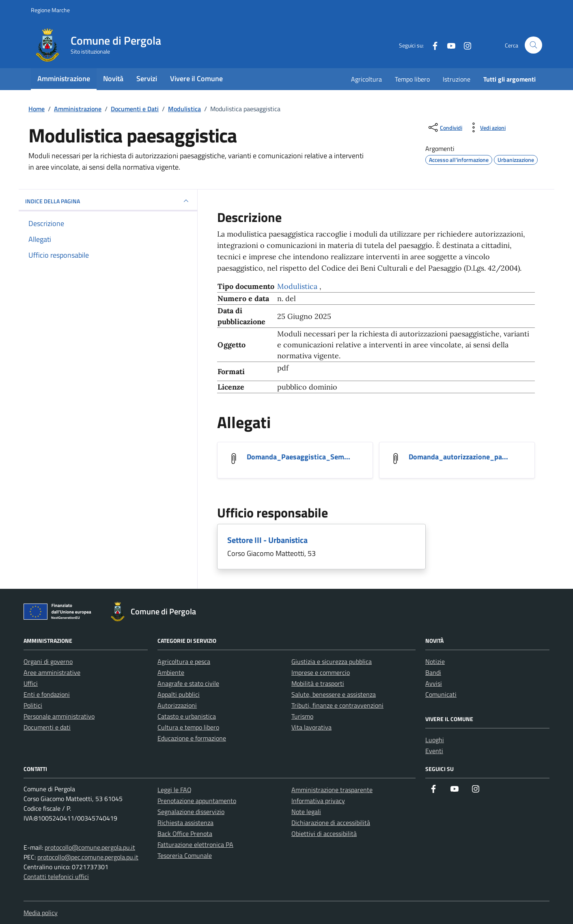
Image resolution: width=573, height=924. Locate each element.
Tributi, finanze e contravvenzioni (337, 705)
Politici (33, 705)
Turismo (302, 716)
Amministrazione (64, 79)
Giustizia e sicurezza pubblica (332, 661)
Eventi (434, 751)
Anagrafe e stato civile (188, 683)
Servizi (147, 79)
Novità (113, 79)
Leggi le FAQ (174, 790)
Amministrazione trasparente (332, 790)
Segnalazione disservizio (191, 812)
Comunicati (441, 694)
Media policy (41, 913)
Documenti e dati (47, 727)
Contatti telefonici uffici (56, 877)
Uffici (31, 683)
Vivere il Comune (196, 79)
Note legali (306, 812)
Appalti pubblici (179, 694)
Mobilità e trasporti (318, 683)
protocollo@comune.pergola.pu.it (90, 847)
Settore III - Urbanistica (267, 540)
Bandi (433, 672)
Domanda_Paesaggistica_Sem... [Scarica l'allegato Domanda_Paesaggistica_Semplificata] (298, 457)
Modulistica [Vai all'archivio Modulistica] (298, 286)
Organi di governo (48, 661)
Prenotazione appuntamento (197, 801)
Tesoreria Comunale (185, 855)
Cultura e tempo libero (188, 727)
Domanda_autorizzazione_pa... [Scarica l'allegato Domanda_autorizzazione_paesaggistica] (458, 457)
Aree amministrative (52, 672)
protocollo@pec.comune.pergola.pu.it (88, 857)
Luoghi (435, 740)
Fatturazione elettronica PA (195, 844)
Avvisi (434, 683)
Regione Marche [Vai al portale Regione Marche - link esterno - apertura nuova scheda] (50, 10)
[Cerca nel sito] (533, 45)
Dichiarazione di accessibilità (331, 823)
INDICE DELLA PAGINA (108, 201)
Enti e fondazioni (47, 694)
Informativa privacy (318, 801)
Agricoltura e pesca (184, 661)
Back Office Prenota (185, 834)
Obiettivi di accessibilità (324, 834)
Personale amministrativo (59, 716)
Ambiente (171, 672)
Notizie (435, 661)
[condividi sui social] (445, 127)
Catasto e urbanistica (187, 716)
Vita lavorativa (311, 727)
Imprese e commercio (321, 672)
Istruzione (457, 79)
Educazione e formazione (192, 738)
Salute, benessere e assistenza (334, 694)
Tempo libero (412, 79)
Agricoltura (366, 79)
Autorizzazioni (177, 705)
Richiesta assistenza (185, 823)
